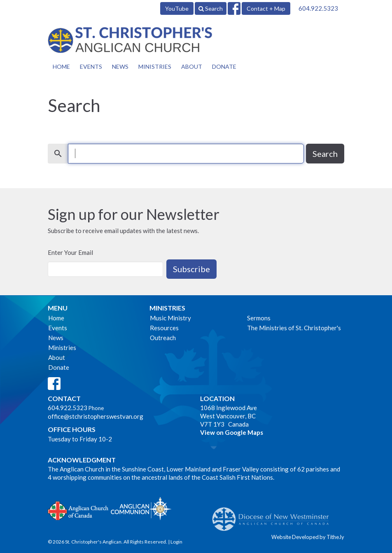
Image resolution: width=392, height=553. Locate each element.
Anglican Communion (141, 508)
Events (91, 66)
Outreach (163, 338)
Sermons (259, 318)
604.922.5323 (318, 8)
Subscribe (191, 269)
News (120, 66)
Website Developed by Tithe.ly (308, 537)
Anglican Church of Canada (78, 510)
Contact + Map (266, 8)
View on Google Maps (232, 432)
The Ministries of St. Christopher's (294, 328)
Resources (164, 328)
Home (61, 66)
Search (211, 8)
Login (176, 542)
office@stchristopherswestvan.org (96, 416)
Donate (224, 66)
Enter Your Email (70, 252)
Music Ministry (170, 318)
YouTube (177, 8)
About (192, 66)
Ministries (155, 66)
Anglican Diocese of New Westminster (274, 515)
